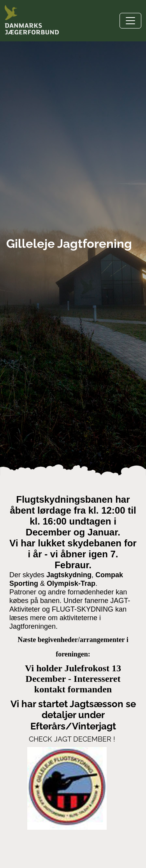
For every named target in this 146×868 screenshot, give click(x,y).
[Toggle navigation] (130, 21)
